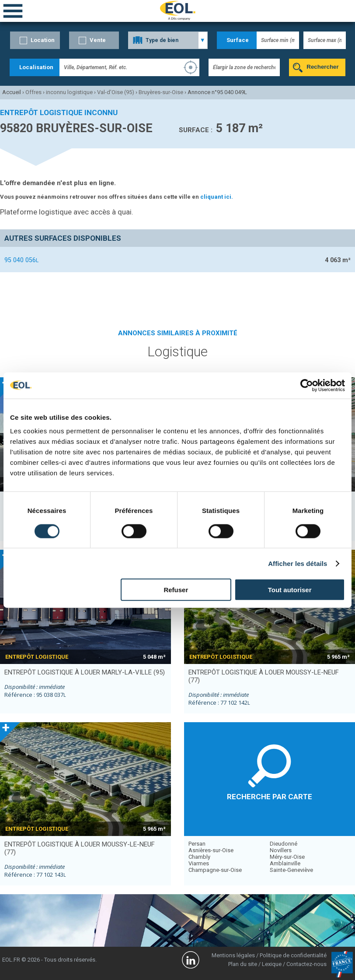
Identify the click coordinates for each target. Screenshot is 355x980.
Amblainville (285, 863)
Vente (98, 40)
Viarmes (199, 863)
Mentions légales (233, 955)
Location (43, 40)
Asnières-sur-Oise (211, 850)
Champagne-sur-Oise (215, 870)
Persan (197, 844)
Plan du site (243, 964)
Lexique (272, 964)
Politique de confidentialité (293, 955)
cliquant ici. (217, 197)
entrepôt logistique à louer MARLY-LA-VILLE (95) (85, 672)
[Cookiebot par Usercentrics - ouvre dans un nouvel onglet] (307, 385)
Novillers (281, 850)
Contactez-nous (306, 964)
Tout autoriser (290, 590)
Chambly (199, 857)
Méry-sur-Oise (287, 857)
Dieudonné (284, 844)
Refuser (176, 590)
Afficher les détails (298, 563)
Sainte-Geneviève (291, 870)
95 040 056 (21, 260)
